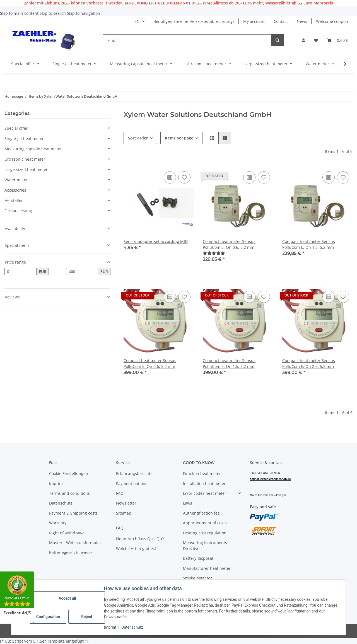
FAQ (120, 493)
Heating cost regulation (205, 533)
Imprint (111, 627)
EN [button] (137, 21)
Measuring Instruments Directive (205, 546)
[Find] (187, 40)
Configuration (49, 617)
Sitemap (124, 513)
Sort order (138, 138)
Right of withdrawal (67, 533)
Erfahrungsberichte (134, 473)
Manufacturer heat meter (207, 568)
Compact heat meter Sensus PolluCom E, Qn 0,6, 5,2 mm (229, 244)
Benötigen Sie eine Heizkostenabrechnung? (194, 21)
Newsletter (126, 503)
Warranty (58, 523)
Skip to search (53, 13)
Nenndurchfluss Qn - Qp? (140, 539)
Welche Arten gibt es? (136, 548)
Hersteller (14, 200)
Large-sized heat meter (26, 169)
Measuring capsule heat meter (33, 149)
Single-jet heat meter (24, 138)
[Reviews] (214, 253)
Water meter (16, 180)
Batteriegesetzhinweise (71, 552)
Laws (188, 503)
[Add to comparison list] (170, 177)
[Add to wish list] (184, 177)
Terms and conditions (69, 493)
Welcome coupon (332, 21)
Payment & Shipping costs (73, 513)
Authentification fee (201, 513)
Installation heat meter (204, 483)
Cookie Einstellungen (69, 473)
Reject (88, 617)
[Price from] (20, 272)
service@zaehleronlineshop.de (270, 479)
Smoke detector (197, 578)
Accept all (68, 598)
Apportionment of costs (205, 523)
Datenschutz (133, 627)
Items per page (179, 138)
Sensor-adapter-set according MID (156, 241)
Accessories (15, 190)
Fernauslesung (18, 211)
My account (254, 21)
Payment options (132, 483)
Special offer (16, 128)
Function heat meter (202, 473)
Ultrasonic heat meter (25, 159)
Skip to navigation (84, 13)
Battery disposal (198, 558)
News (302, 21)
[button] (303, 40)
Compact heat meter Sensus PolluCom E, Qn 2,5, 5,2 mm (309, 363)
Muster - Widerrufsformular (75, 543)
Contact (281, 21)
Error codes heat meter (205, 493)
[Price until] (82, 272)
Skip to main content (20, 13)
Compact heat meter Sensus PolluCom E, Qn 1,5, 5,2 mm (309, 244)
